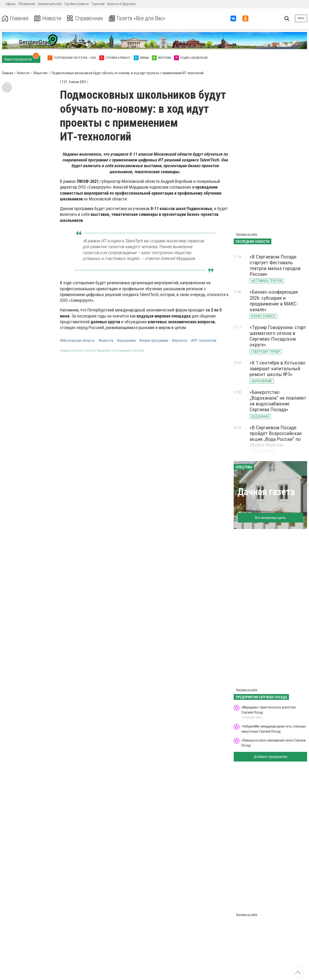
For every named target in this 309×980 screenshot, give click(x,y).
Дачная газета (266, 492)
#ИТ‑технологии (204, 341)
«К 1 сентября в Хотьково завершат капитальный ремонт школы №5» (277, 369)
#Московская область (77, 341)
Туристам (98, 4)
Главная (15, 18)
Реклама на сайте (247, 234)
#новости (106, 341)
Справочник (85, 18)
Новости (48, 18)
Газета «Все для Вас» (137, 18)
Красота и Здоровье (121, 4)
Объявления (27, 4)
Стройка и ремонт (76, 4)
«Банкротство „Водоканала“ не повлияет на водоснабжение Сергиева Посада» (278, 401)
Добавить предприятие (270, 757)
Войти (301, 18)
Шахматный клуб (50, 4)
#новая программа (154, 341)
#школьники (126, 341)
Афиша (11, 4)
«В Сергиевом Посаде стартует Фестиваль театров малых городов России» (275, 265)
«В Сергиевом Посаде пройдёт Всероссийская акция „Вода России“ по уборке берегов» (276, 436)
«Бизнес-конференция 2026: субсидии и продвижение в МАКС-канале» (274, 301)
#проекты (180, 341)
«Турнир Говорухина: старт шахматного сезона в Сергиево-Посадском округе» (278, 336)
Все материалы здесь (270, 518)
